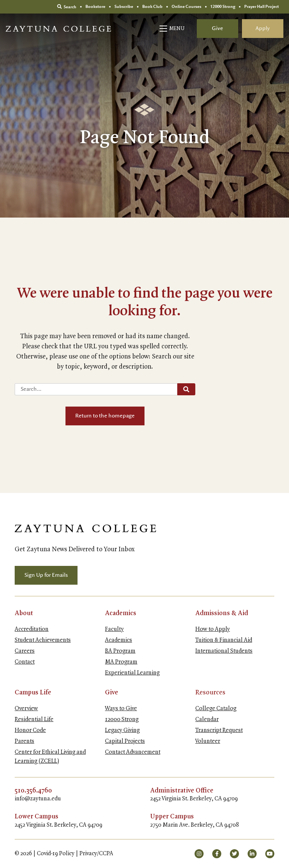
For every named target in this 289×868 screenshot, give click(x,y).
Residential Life (34, 720)
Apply (263, 29)
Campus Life (33, 693)
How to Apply (213, 629)
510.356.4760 (33, 791)
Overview (26, 709)
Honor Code (30, 730)
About (24, 613)
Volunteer (208, 741)
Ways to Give (121, 709)
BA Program (120, 651)
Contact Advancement (133, 752)
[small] (199, 854)
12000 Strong (122, 720)
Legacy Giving (122, 730)
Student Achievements (43, 640)
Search (67, 7)
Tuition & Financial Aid (224, 640)
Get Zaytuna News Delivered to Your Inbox (75, 549)
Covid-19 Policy (56, 854)
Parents (24, 741)
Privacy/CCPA (96, 854)
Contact (25, 662)
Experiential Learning (132, 673)
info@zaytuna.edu (38, 799)
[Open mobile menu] (173, 29)
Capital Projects (125, 741)
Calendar (207, 720)
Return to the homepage (105, 416)
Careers (25, 651)
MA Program (121, 662)
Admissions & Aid (222, 613)
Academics (121, 613)
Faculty (114, 629)
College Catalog (216, 709)
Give (218, 29)
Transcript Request (219, 730)
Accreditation (32, 629)
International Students (224, 651)
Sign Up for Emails (46, 575)
